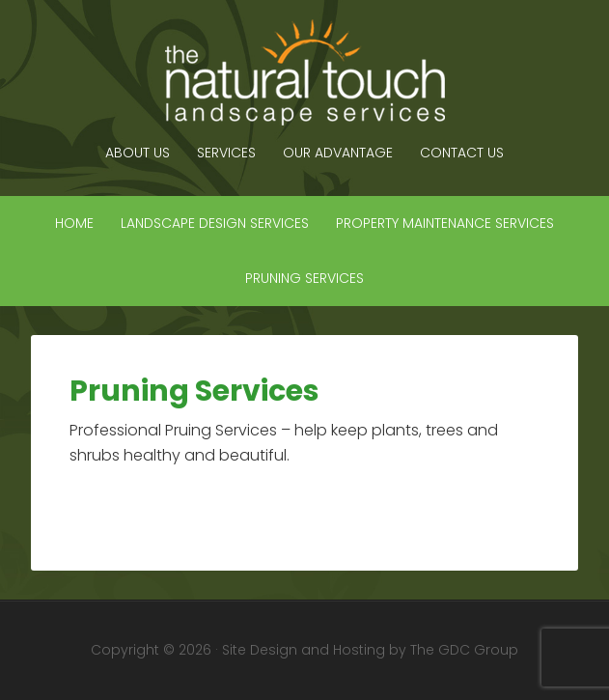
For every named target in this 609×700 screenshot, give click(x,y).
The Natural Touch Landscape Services (305, 72)
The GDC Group (464, 650)
